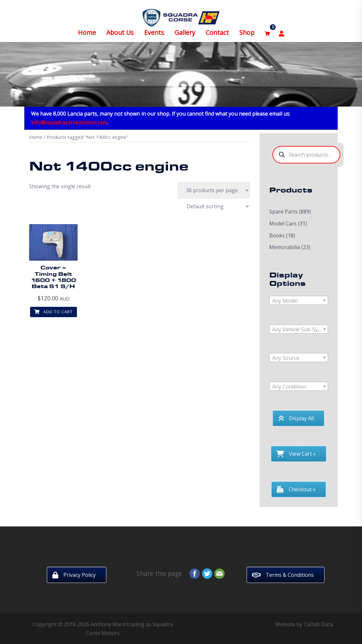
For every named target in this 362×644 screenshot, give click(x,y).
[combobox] (299, 300)
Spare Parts (283, 212)
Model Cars (283, 223)
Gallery (185, 31)
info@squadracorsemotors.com (69, 122)
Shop (247, 31)
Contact (217, 31)
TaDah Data (318, 624)
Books (277, 235)
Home (87, 31)
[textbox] (299, 301)
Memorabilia (285, 247)
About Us (120, 31)
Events (154, 31)
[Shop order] (214, 206)
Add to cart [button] (53, 312)
